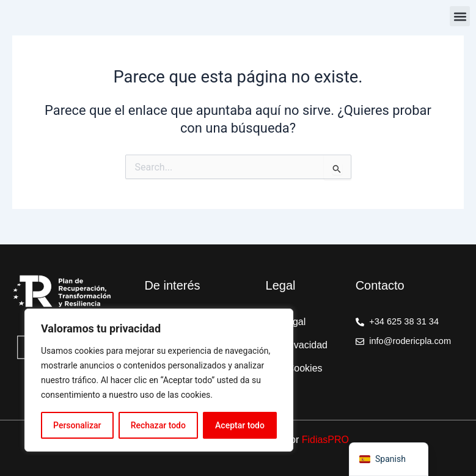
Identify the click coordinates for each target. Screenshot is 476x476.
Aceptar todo (240, 425)
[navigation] (389, 459)
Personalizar (77, 425)
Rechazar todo (158, 425)
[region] (159, 380)
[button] (460, 16)
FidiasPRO (325, 440)
